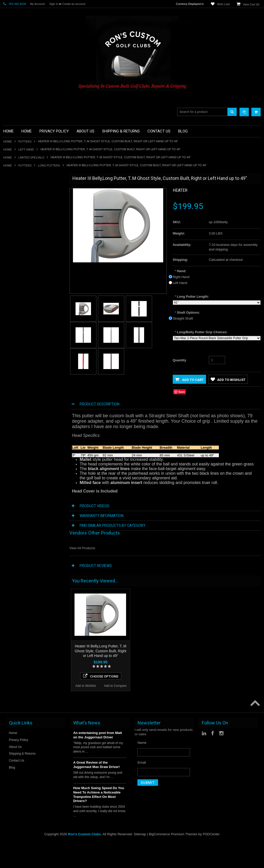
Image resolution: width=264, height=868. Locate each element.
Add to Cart (189, 379)
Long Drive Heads (17, 284)
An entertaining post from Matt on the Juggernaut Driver (98, 784)
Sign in (54, 4)
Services (10, 297)
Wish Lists (224, 4)
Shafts (8, 301)
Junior (8, 266)
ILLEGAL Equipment (19, 210)
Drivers (9, 223)
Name (142, 792)
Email (142, 812)
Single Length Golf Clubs (22, 214)
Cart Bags (11, 240)
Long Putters (49, 165)
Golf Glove (11, 201)
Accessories (12, 188)
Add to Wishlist (18, 430)
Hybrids (9, 258)
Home (8, 141)
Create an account (74, 4)
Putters (25, 141)
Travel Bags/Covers (18, 249)
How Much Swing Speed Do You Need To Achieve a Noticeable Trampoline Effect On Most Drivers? (99, 844)
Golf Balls (11, 197)
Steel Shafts (12, 310)
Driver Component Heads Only (26, 192)
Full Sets (10, 232)
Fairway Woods (15, 227)
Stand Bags (12, 245)
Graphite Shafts (15, 306)
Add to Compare (48, 430)
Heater (180, 190)
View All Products (82, 548)
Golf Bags (11, 236)
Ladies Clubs (13, 271)
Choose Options (33, 420)
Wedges (9, 314)
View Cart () (251, 4)
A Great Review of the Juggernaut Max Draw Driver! (97, 814)
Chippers (10, 218)
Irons (7, 262)
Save (182, 392)
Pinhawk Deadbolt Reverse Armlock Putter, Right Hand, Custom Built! (33, 701)
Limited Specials (31, 157)
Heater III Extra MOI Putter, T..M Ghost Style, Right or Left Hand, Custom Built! (33, 394)
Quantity (180, 360)
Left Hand (26, 149)
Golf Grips (11, 206)
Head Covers (13, 253)
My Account (38, 4)
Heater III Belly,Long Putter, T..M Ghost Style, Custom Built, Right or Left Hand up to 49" (101, 651)
